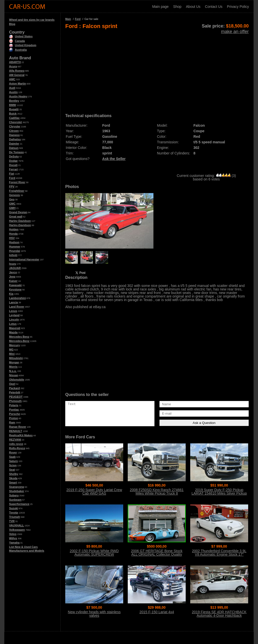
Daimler (14, 144)
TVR (12, 521)
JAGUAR (15, 268)
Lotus (13, 324)
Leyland (14, 315)
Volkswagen (17, 530)
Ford (12, 178)
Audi (12, 88)
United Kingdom (23, 45)
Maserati (15, 328)
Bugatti (14, 109)
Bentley (14, 101)
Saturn (13, 461)
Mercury (14, 345)
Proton (13, 418)
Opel (12, 384)
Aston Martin (18, 84)
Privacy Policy (238, 7)
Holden (14, 229)
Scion (13, 465)
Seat (12, 470)
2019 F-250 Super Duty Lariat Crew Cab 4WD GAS (94, 492)
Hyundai (14, 251)
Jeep (12, 277)
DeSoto (14, 156)
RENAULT (16, 431)
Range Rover (18, 427)
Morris (13, 367)
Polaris (14, 405)
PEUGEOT (16, 397)
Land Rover (17, 307)
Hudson (14, 242)
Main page (160, 7)
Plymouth (15, 401)
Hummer (15, 247)
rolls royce (16, 444)
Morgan (14, 362)
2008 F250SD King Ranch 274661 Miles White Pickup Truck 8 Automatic (157, 493)
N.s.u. (13, 371)
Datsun (14, 148)
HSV (12, 238)
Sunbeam (15, 500)
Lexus (13, 311)
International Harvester (24, 259)
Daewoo (14, 135)
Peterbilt (15, 392)
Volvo (13, 534)
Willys (13, 538)
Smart (13, 482)
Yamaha (14, 543)
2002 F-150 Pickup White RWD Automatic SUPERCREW (94, 553)
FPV (12, 186)
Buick (13, 114)
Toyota (13, 513)
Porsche (14, 414)
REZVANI (15, 440)
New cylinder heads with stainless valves (94, 614)
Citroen (14, 131)
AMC (12, 79)
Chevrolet (15, 122)
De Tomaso (16, 152)
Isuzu (13, 264)
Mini (12, 354)
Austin (13, 92)
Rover (13, 452)
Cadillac (14, 118)
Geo (12, 199)
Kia (11, 294)
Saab (12, 457)
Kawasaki (15, 285)
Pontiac (14, 410)
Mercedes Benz (19, 337)
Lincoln (14, 319)
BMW (13, 105)
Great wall (16, 217)
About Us (193, 7)
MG (11, 350)
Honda (13, 234)
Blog (12, 24)
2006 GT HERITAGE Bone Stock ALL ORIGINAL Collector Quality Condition (157, 554)
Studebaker (17, 491)
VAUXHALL (17, 525)
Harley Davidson (20, 221)
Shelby (14, 474)
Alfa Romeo (17, 71)
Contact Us (214, 7)
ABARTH (15, 62)
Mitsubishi (16, 358)
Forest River (17, 182)
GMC (12, 204)
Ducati (13, 165)
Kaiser (13, 281)
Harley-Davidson (20, 225)
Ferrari (13, 169)
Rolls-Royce (17, 448)
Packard (14, 388)
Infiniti (13, 255)
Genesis (14, 195)
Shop (177, 7)
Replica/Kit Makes (21, 435)
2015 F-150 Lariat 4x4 (157, 612)
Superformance (19, 504)
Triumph (14, 517)
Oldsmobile (17, 380)
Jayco (13, 272)
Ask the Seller (114, 159)
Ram (12, 422)
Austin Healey (18, 96)
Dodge (13, 161)
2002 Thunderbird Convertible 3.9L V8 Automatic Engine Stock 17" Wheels (219, 554)
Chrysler (15, 126)
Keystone (15, 289)
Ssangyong (17, 487)
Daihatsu (15, 139)
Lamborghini (18, 298)
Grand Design (18, 212)
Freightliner (17, 191)
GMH (12, 208)
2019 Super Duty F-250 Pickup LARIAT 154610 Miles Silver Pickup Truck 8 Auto (219, 493)
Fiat (12, 174)
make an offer (235, 32)
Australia (18, 50)
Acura (13, 66)
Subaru (14, 495)
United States (21, 36)
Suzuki (13, 508)
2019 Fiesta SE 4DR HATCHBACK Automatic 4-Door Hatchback (219, 614)
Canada (17, 41)
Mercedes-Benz (19, 341)
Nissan (14, 375)
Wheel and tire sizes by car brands (32, 20)
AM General (17, 75)
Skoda (13, 478)
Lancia (13, 302)
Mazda (13, 332)
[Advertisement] (157, 70)
